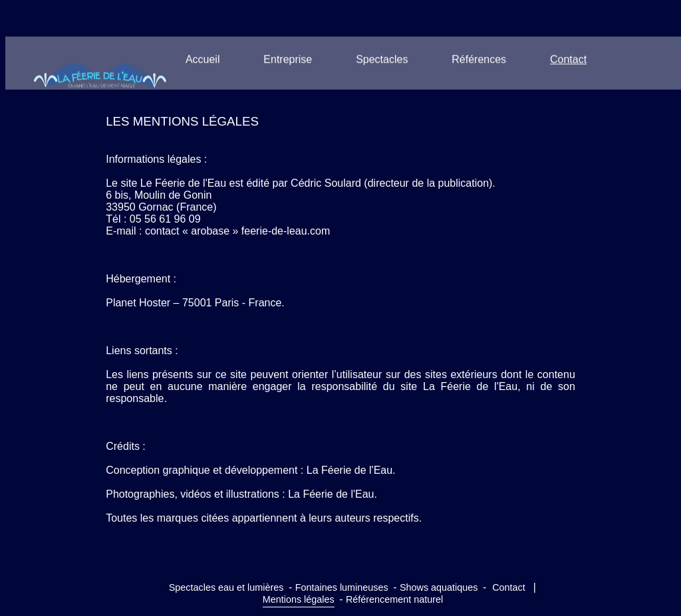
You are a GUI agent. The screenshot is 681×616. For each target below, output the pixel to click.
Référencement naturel (394, 599)
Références (479, 59)
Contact (568, 59)
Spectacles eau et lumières (226, 587)
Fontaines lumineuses (342, 587)
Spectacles (382, 59)
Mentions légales (299, 599)
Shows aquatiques (439, 587)
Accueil (203, 59)
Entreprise (288, 59)
